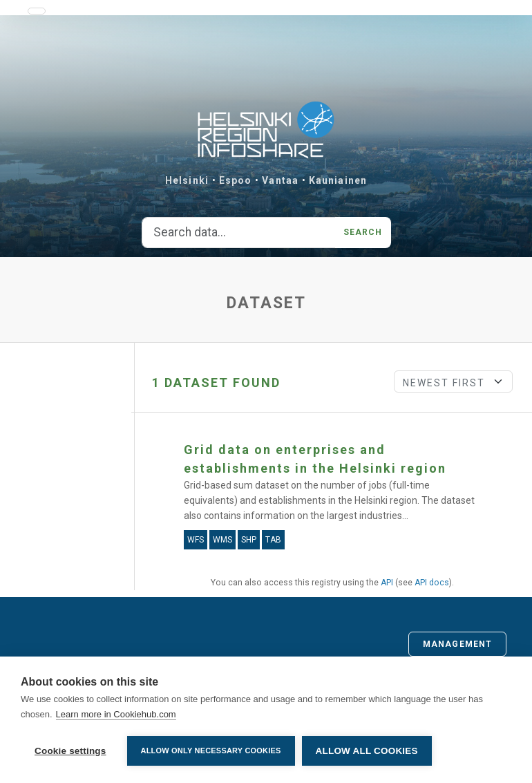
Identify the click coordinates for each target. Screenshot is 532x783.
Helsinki (187, 180)
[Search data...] (239, 233)
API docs (432, 583)
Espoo (236, 180)
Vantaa (280, 180)
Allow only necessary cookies (211, 751)
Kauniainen (338, 180)
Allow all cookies (367, 751)
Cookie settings (70, 751)
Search (363, 232)
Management (457, 644)
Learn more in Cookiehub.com (116, 714)
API (387, 583)
